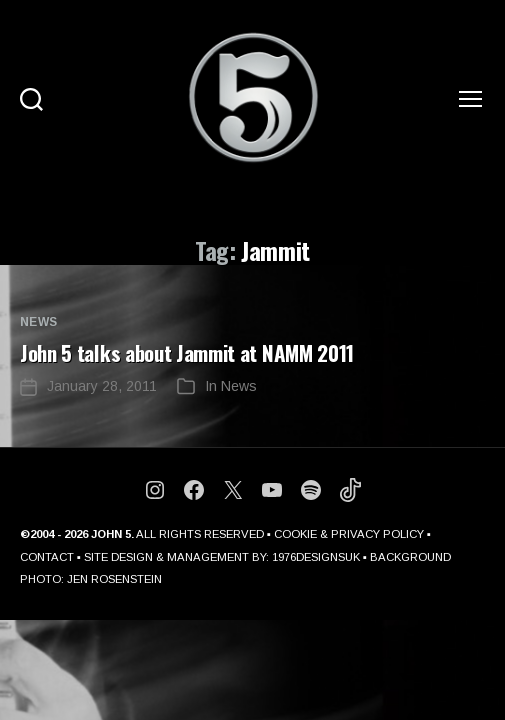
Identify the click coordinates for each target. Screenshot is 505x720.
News (39, 322)
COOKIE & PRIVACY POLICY (349, 534)
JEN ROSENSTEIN (114, 579)
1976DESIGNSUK (316, 557)
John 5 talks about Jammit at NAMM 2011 (187, 352)
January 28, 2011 (102, 386)
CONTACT (47, 557)
